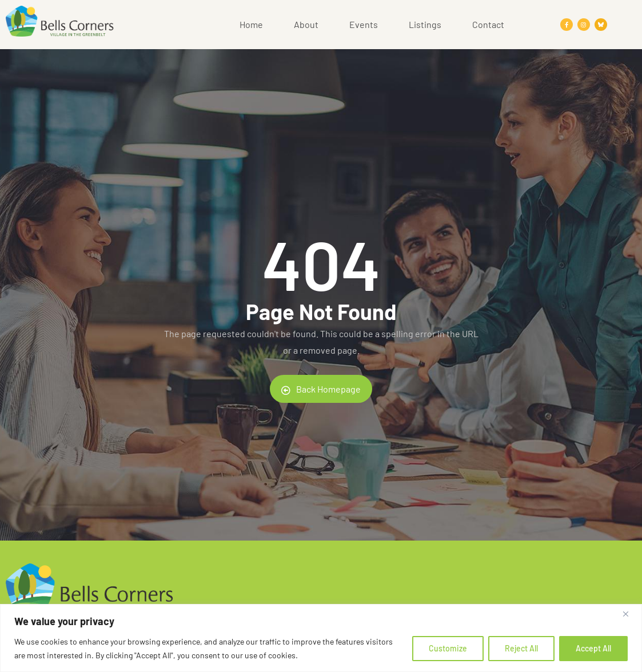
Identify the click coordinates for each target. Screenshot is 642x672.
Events (364, 24)
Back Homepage (321, 389)
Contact (488, 24)
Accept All (593, 648)
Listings (425, 24)
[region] (321, 638)
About (306, 24)
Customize (448, 648)
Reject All (521, 648)
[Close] (630, 614)
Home (251, 24)
